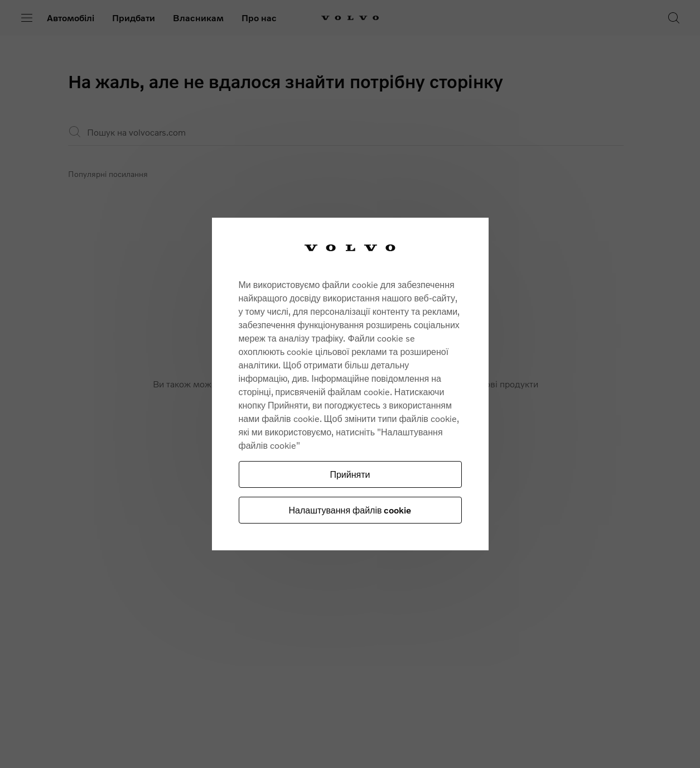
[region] (350, 384)
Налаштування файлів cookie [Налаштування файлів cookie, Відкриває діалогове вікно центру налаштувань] (350, 510)
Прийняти (350, 474)
